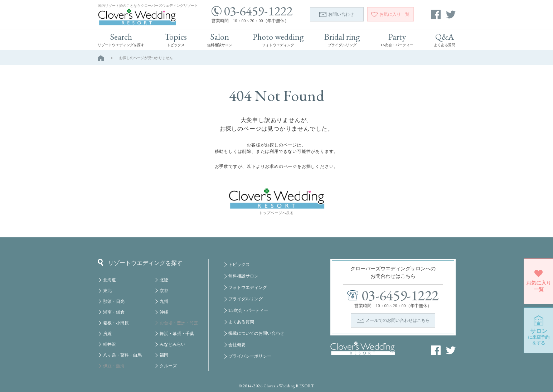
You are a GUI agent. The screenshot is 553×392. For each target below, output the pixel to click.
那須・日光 (114, 301)
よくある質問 (241, 322)
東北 (107, 291)
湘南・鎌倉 (114, 312)
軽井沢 (110, 344)
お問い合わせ (337, 14)
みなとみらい (173, 344)
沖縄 (164, 312)
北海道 (110, 280)
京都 (164, 291)
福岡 (164, 355)
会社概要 (237, 345)
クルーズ (168, 366)
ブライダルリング (246, 299)
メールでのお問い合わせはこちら (398, 320)
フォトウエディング (248, 287)
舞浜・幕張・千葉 (177, 334)
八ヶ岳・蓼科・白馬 (122, 355)
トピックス (239, 265)
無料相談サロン (243, 276)
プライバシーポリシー (250, 356)
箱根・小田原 (116, 323)
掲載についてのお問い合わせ (256, 333)
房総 (107, 334)
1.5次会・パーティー (248, 310)
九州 (164, 301)
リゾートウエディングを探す (140, 262)
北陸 (164, 280)
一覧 (390, 14)
